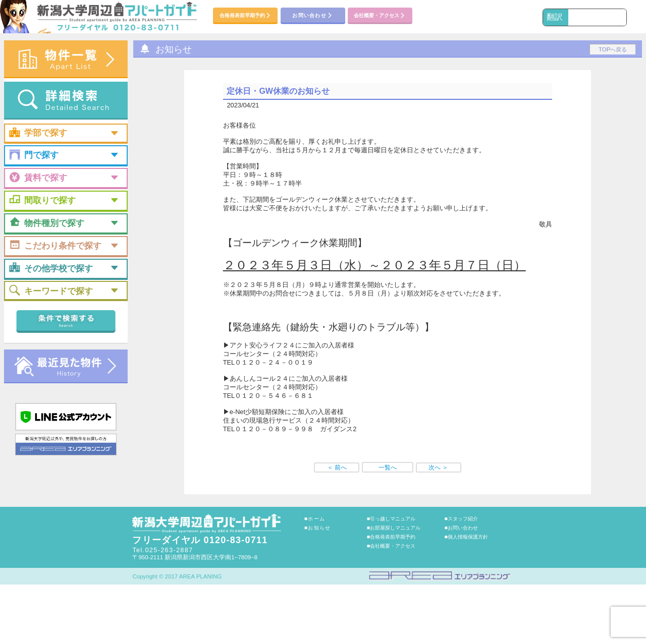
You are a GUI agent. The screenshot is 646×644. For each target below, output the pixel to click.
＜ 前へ (337, 467)
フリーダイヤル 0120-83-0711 (200, 540)
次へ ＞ (438, 467)
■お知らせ (318, 528)
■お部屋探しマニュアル (394, 528)
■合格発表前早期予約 (391, 537)
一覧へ (388, 467)
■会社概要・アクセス (391, 546)
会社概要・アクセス (380, 16)
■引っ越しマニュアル (391, 519)
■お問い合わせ (461, 528)
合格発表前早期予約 (246, 16)
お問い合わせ (312, 16)
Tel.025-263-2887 (163, 550)
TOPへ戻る (612, 49)
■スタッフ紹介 (461, 519)
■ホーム (315, 519)
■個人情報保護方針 (466, 537)
